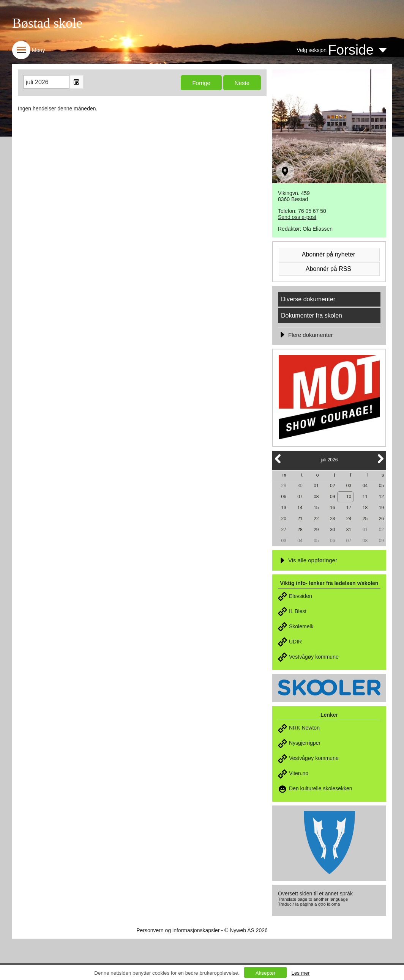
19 (381, 508)
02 (332, 486)
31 (349, 530)
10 (349, 497)
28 (300, 530)
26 (381, 519)
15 (316, 508)
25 (365, 519)
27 (283, 530)
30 (300, 486)
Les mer (300, 973)
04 (365, 486)
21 (300, 519)
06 (283, 497)
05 (381, 486)
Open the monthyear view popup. (77, 82)
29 (283, 486)
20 (283, 519)
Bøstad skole (47, 23)
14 (300, 508)
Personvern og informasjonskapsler (178, 930)
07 (300, 497)
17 (349, 508)
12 (381, 497)
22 (316, 519)
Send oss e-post (297, 217)
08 (316, 497)
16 (332, 508)
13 (283, 508)
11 (365, 497)
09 (332, 497)
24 (349, 519)
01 (316, 486)
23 (332, 519)
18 (365, 508)
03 (349, 486)
